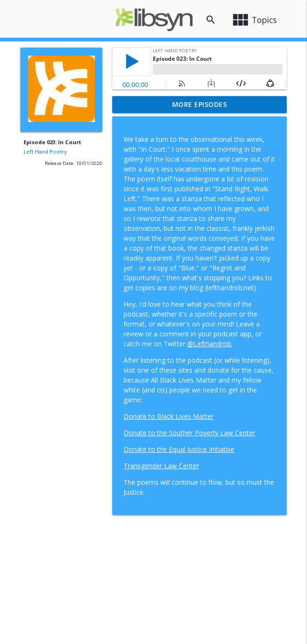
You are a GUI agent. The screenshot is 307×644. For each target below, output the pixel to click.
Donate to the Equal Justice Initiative (179, 449)
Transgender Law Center (161, 466)
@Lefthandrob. (210, 344)
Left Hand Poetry (45, 151)
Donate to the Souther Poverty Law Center (189, 433)
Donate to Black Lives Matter (169, 416)
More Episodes (200, 104)
